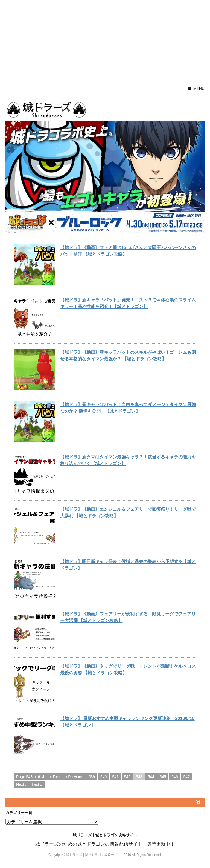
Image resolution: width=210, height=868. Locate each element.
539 (92, 777)
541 (115, 777)
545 (163, 777)
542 (127, 777)
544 (151, 777)
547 (187, 777)
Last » (37, 784)
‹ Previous (75, 777)
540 (103, 777)
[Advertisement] (105, 41)
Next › (21, 784)
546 (175, 777)
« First (55, 777)
